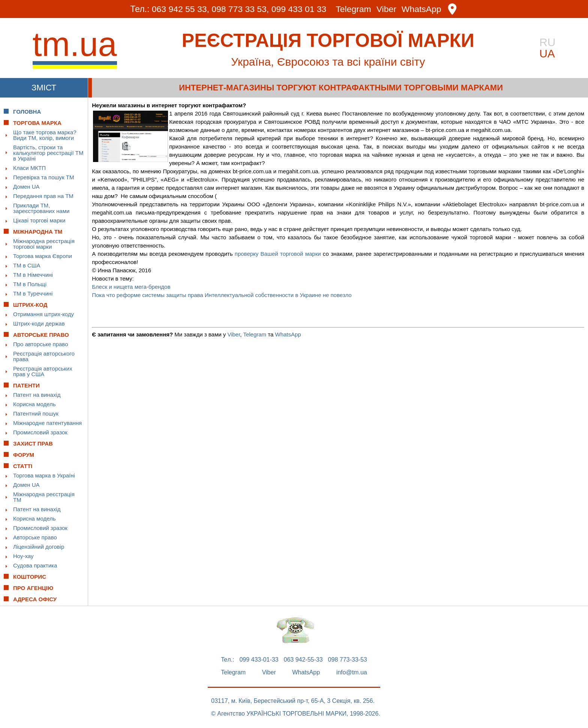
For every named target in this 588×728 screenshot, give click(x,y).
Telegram (354, 9)
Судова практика (35, 565)
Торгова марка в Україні (44, 475)
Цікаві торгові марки (39, 220)
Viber (386, 9)
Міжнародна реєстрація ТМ (44, 497)
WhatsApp (422, 9)
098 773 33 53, (240, 9)
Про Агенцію (33, 588)
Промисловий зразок (40, 432)
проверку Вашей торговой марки (278, 254)
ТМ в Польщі (30, 284)
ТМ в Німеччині (33, 275)
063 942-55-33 (303, 660)
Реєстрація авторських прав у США (43, 371)
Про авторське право (41, 344)
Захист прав (33, 444)
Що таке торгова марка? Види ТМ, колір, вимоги (45, 135)
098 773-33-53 (348, 660)
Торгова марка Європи (43, 256)
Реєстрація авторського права (44, 356)
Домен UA (26, 187)
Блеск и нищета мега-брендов (131, 287)
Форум (24, 455)
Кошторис (30, 577)
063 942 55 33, (180, 9)
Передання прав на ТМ (43, 196)
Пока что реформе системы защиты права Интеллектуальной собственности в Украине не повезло (222, 295)
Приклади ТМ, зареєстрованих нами (41, 208)
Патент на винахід (37, 395)
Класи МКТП (29, 168)
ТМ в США (27, 265)
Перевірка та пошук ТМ (43, 177)
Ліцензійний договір (39, 547)
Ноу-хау (23, 556)
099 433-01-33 (259, 660)
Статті (23, 466)
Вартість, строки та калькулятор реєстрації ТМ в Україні (48, 153)
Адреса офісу (35, 599)
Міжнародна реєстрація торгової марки (44, 244)
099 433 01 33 (299, 9)
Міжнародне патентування (47, 423)
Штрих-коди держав (39, 323)
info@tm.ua (352, 672)
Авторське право (35, 537)
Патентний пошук (36, 414)
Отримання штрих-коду (43, 314)
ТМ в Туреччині (33, 293)
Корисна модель (34, 404)
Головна (27, 112)
